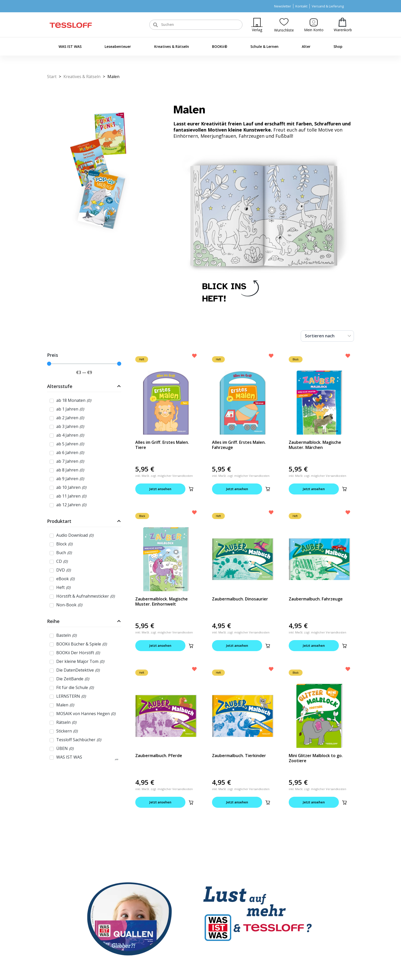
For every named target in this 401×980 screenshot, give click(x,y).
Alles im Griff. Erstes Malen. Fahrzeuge (239, 445)
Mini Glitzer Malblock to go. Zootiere (316, 758)
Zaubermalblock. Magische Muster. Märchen (315, 445)
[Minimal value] (84, 364)
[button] (191, 489)
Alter (306, 46)
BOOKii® (220, 46)
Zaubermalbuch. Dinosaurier (240, 599)
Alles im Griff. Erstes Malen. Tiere (162, 445)
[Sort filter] (327, 336)
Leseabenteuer (118, 46)
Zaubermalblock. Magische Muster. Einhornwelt (161, 601)
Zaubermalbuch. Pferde (159, 756)
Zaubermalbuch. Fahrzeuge (316, 599)
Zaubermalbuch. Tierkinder (239, 756)
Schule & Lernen (264, 46)
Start (52, 77)
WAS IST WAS (70, 46)
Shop (338, 46)
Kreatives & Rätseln (172, 46)
